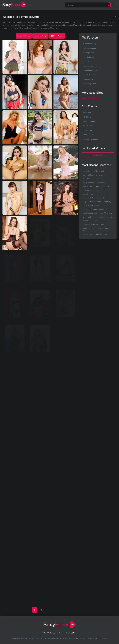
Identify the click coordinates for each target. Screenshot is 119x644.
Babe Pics (87, 112)
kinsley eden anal (90, 213)
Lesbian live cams (90, 139)
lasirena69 (101, 183)
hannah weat (88, 234)
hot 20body (88, 221)
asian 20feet (88, 175)
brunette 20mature (91, 224)
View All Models (98, 155)
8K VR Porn (88, 130)
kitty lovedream (95, 202)
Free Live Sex (40, 36)
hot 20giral (92, 217)
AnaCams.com (89, 121)
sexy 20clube (89, 190)
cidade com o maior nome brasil (96, 209)
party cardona (89, 183)
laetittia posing (102, 234)
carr (97, 221)
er (84, 217)
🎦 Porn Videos (57, 36)
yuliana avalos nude (91, 205)
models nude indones (92, 179)
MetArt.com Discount (91, 98)
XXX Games (88, 126)
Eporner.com (88, 135)
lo (112, 217)
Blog (61, 633)
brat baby (107, 202)
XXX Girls (87, 117)
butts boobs (104, 217)
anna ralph (100, 175)
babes (99, 190)
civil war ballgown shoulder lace (96, 198)
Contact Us (71, 633)
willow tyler (88, 186)
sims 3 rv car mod (90, 194)
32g (85, 202)
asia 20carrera (106, 213)
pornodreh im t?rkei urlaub (94, 171)
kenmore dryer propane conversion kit (97, 229)
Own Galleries (49, 633)
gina (102, 224)
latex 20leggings (102, 186)
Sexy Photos (24, 36)
